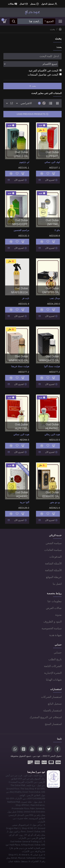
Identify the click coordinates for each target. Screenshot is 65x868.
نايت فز (26, 298)
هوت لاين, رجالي (52, 434)
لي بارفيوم (24, 162)
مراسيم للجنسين (21, 230)
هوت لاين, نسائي (21, 434)
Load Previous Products (31, 114)
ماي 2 (57, 230)
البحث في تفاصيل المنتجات (45, 75)
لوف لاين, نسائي (52, 162)
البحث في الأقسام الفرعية (45, 71)
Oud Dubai (52, 152)
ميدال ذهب (55, 298)
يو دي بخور (55, 502)
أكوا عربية (25, 502)
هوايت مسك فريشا (20, 366)
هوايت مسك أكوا (52, 366)
